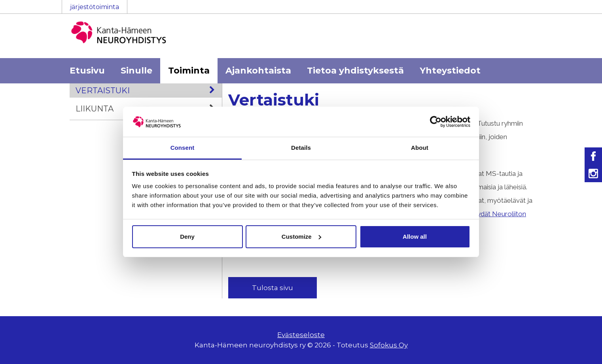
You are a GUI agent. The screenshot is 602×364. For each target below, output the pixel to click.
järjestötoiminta (95, 7)
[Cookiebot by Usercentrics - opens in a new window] (436, 122)
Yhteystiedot (450, 71)
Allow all (415, 237)
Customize (301, 237)
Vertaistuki (149, 91)
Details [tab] (301, 148)
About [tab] (420, 148)
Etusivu (87, 71)
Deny (187, 237)
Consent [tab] (183, 148)
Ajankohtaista (258, 71)
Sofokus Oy (389, 345)
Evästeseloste (301, 335)
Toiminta (189, 71)
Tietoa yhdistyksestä (355, 71)
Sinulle (136, 71)
